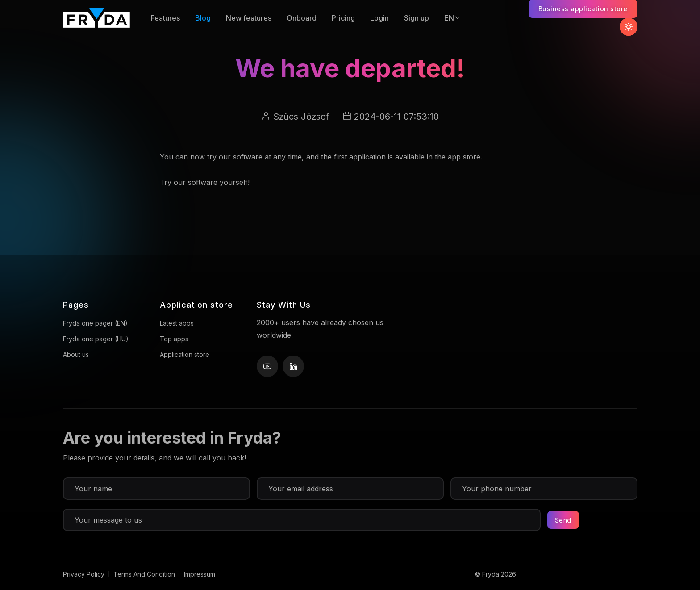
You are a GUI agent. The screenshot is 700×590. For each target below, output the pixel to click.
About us (76, 354)
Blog (203, 18)
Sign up (417, 18)
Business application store (583, 9)
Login (379, 18)
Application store (185, 354)
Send (563, 520)
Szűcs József (301, 117)
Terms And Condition (144, 574)
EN (453, 18)
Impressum (200, 574)
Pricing (343, 18)
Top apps (174, 339)
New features (249, 18)
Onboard (302, 18)
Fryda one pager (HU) (96, 339)
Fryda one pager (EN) (95, 323)
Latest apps (177, 323)
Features (165, 18)
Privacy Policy (84, 574)
